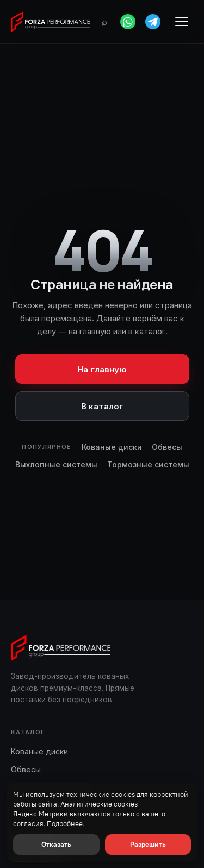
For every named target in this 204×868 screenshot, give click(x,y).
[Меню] (182, 22)
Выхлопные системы (56, 464)
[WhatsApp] (128, 22)
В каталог (102, 406)
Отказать (56, 844)
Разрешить (148, 844)
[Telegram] (153, 22)
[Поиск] (104, 22)
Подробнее (65, 824)
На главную (102, 369)
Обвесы (167, 447)
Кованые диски (112, 447)
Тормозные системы (148, 464)
